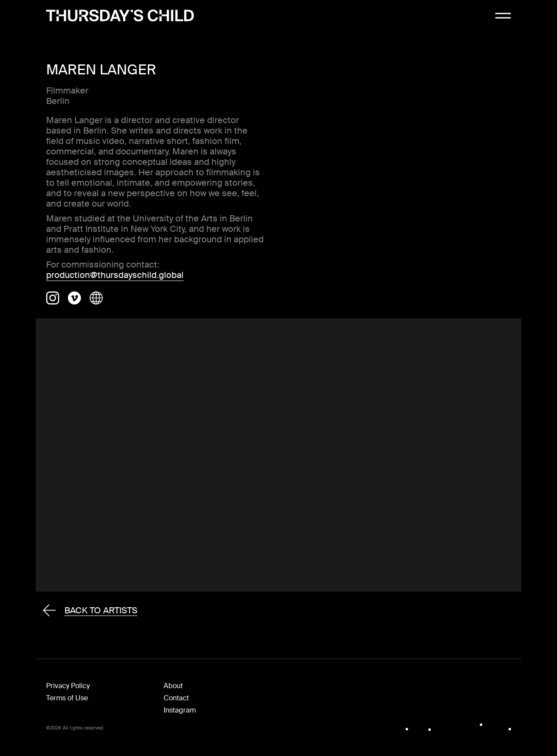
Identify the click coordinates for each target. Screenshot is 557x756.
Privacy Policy (68, 686)
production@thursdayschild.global (115, 275)
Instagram (180, 710)
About (173, 686)
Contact (176, 698)
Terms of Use (67, 698)
